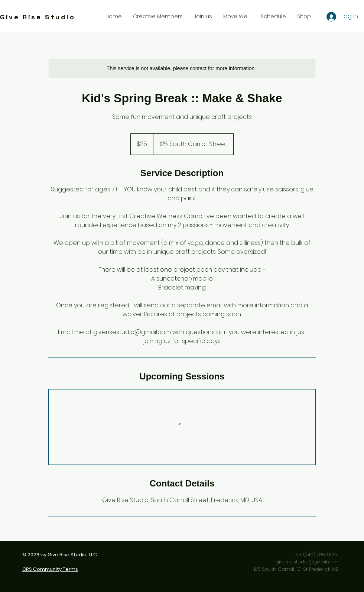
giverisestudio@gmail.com (308, 562)
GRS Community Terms (50, 569)
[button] (203, 16)
